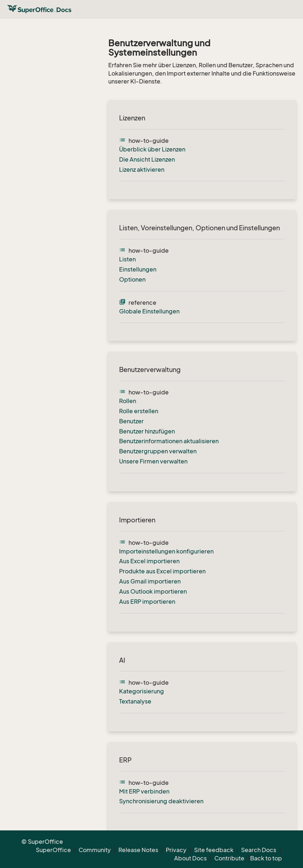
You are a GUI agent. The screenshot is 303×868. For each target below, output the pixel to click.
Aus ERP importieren (147, 602)
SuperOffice (53, 850)
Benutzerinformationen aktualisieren (169, 441)
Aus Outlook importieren (153, 591)
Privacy (176, 850)
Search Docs (259, 850)
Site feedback (214, 850)
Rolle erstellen (139, 411)
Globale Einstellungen (149, 311)
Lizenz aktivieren (142, 170)
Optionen (132, 279)
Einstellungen (138, 269)
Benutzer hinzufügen (147, 431)
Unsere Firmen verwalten (153, 461)
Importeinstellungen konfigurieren (166, 551)
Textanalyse (135, 701)
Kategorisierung (142, 691)
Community (95, 850)
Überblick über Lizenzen (152, 149)
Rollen (128, 401)
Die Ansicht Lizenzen (147, 159)
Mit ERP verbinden (144, 791)
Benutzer (131, 421)
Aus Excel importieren (149, 561)
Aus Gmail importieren (150, 581)
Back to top (266, 858)
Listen (127, 259)
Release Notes (138, 850)
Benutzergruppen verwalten (158, 451)
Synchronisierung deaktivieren (161, 801)
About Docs (190, 858)
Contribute (229, 858)
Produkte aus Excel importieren (162, 571)
